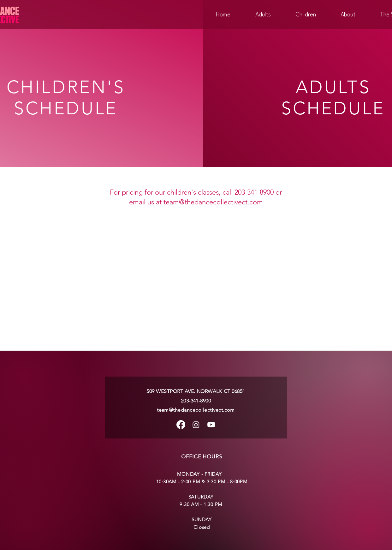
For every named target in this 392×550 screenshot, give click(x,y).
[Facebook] (181, 425)
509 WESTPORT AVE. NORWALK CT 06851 (196, 391)
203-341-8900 (196, 401)
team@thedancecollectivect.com (213, 202)
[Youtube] (211, 425)
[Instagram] (196, 425)
